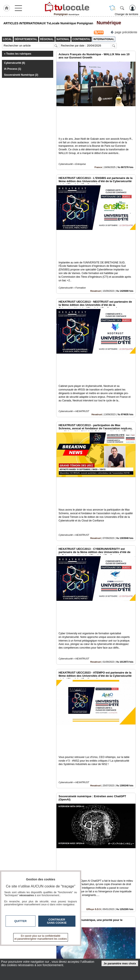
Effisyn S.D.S (94, 705)
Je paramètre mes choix (120, 963)
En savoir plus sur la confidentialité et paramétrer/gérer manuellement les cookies (41, 937)
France (98, 138)
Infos (115, 942)
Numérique (108, 23)
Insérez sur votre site (120, 904)
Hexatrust (96, 232)
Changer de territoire (127, 14)
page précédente (124, 32)
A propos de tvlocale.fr (71, 952)
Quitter (21, 921)
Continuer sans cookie (57, 921)
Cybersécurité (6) (15, 63)
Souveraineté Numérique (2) (21, 75)
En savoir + (64, 947)
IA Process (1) (13, 69)
